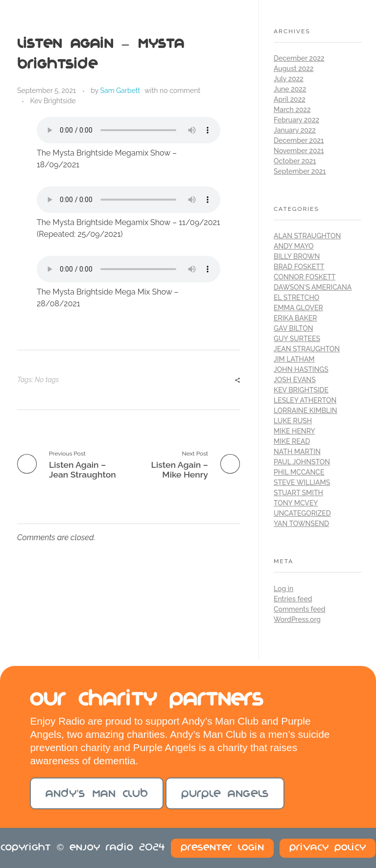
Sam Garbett (120, 91)
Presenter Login (222, 848)
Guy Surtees (297, 339)
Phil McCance (299, 472)
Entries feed (293, 599)
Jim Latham (294, 359)
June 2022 (290, 89)
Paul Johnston (302, 462)
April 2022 (290, 99)
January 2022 (295, 130)
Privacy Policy (328, 848)
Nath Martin (297, 452)
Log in (283, 589)
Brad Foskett (299, 267)
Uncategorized (302, 513)
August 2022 (294, 69)
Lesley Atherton (305, 400)
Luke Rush (293, 421)
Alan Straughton (307, 236)
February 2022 (296, 120)
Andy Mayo (294, 246)
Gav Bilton (294, 328)
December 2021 (299, 140)
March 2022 (292, 110)
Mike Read (292, 441)
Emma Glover (298, 308)
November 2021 (299, 151)
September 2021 (300, 171)
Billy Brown (297, 256)
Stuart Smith (298, 493)
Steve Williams (302, 482)
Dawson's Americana (313, 287)
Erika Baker (295, 318)
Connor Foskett (305, 277)
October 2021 (295, 161)
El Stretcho (296, 297)
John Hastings (301, 369)
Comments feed (300, 609)
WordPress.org (297, 619)
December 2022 (299, 58)
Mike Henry (294, 431)
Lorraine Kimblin (305, 411)
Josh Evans (295, 380)
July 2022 (289, 79)
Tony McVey (296, 503)
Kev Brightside (53, 101)
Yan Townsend (301, 524)
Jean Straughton (307, 349)
